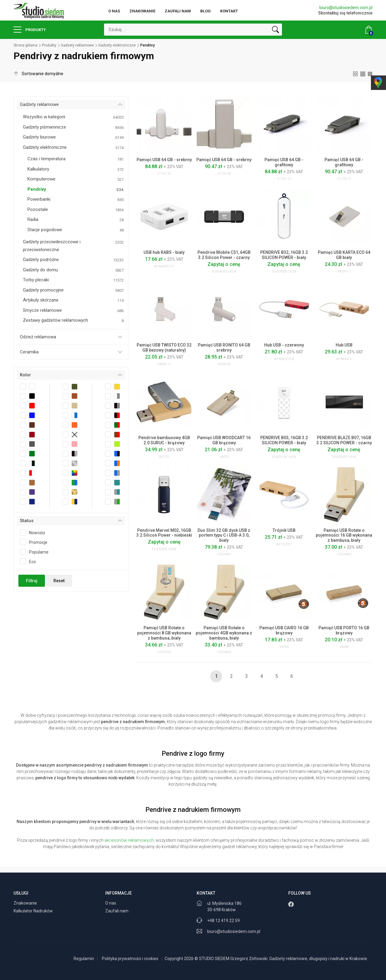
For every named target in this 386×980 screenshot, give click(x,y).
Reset (59, 581)
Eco (30, 561)
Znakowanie (142, 11)
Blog (206, 11)
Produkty (30, 30)
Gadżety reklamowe (77, 45)
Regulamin (84, 959)
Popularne (36, 552)
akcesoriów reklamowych (129, 840)
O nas (114, 11)
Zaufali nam (178, 11)
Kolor (25, 375)
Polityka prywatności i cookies (130, 959)
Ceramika (29, 352)
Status (27, 521)
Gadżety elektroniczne (117, 45)
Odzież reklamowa (38, 337)
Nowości (34, 532)
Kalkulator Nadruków (34, 911)
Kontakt (229, 11)
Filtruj (32, 581)
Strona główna (25, 45)
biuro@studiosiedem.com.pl (346, 8)
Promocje (36, 542)
